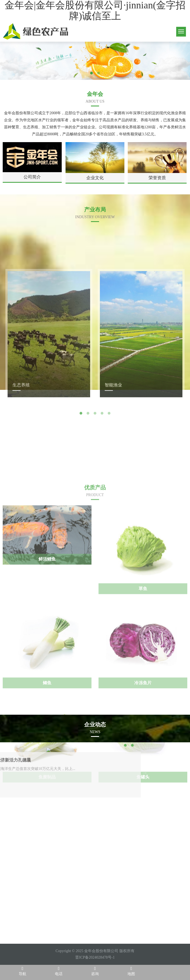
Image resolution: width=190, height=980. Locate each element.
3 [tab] (95, 512)
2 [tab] (99, 73)
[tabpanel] (95, 61)
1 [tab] (91, 73)
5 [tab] (109, 512)
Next (121, 512)
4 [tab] (102, 512)
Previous (69, 512)
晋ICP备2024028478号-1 (95, 957)
